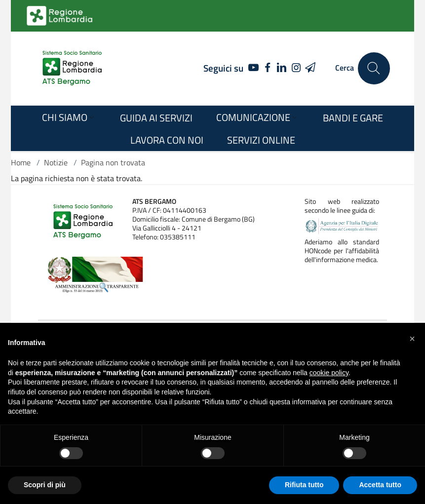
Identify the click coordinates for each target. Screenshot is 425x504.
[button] (412, 339)
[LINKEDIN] (282, 68)
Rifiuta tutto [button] (304, 485)
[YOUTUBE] (251, 68)
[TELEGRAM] (310, 68)
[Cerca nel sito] (374, 68)
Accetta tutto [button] (380, 485)
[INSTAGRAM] (296, 68)
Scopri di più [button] (45, 485)
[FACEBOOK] (268, 68)
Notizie (56, 162)
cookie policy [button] (329, 373)
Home (21, 162)
